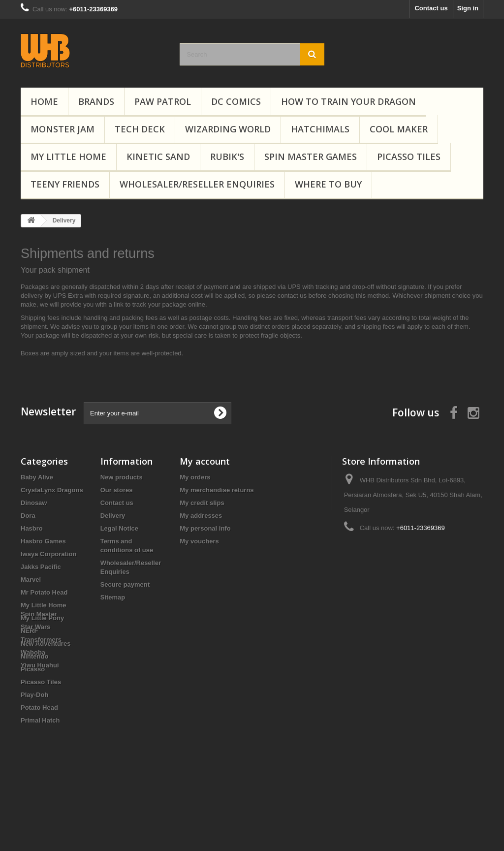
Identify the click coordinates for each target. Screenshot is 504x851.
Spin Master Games (311, 157)
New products (122, 477)
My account (205, 461)
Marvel (31, 580)
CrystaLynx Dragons (52, 490)
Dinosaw (35, 503)
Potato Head (39, 708)
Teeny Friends (65, 184)
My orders (195, 477)
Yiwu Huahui (40, 789)
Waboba (33, 776)
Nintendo (34, 656)
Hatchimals (320, 129)
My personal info (205, 528)
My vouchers (199, 541)
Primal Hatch (40, 720)
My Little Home (68, 157)
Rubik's (227, 157)
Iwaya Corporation (48, 554)
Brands (96, 101)
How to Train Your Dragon (348, 101)
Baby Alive (37, 477)
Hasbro (32, 528)
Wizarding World (228, 129)
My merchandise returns (217, 490)
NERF (29, 631)
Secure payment (125, 584)
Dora (28, 516)
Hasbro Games (43, 541)
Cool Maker (399, 129)
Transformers (41, 763)
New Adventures (46, 644)
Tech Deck (140, 129)
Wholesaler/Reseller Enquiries (197, 184)
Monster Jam (63, 129)
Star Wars (35, 750)
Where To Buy (328, 184)
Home (44, 101)
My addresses (201, 516)
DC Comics (236, 101)
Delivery (113, 516)
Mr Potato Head (44, 592)
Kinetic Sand (158, 157)
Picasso (33, 669)
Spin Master (39, 738)
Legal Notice (119, 528)
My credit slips (202, 503)
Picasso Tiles (409, 157)
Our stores (117, 490)
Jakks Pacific (41, 567)
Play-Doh (34, 695)
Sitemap (113, 597)
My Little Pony (42, 618)
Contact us (431, 8)
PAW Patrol (163, 101)
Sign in (468, 8)
